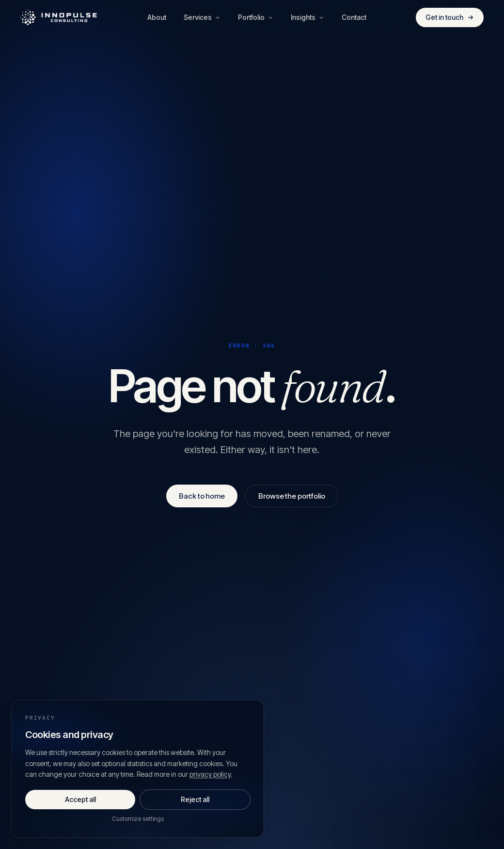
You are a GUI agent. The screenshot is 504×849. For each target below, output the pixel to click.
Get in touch (450, 17)
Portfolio (256, 17)
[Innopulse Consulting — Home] (59, 17)
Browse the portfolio (292, 496)
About (157, 17)
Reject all (195, 799)
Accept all (80, 799)
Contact (354, 17)
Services (202, 17)
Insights (307, 17)
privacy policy (210, 774)
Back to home (202, 496)
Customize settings (138, 819)
